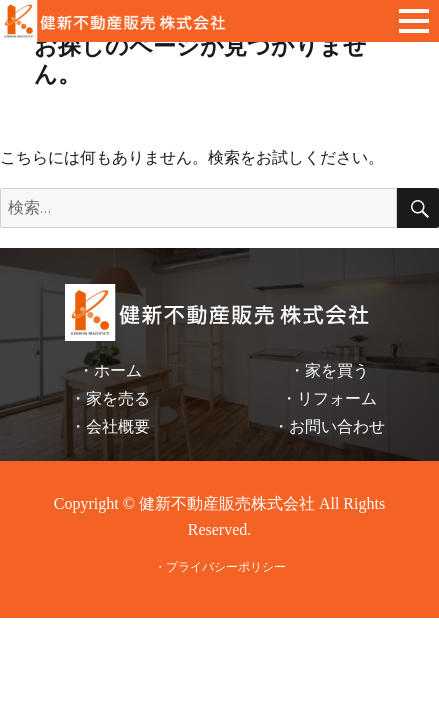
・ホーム (110, 370)
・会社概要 (110, 426)
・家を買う (329, 370)
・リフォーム (329, 398)
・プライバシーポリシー (220, 567)
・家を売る (110, 398)
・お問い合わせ (329, 426)
